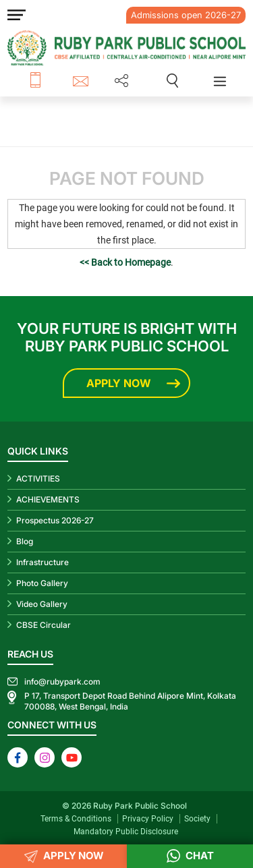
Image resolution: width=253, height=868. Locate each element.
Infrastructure (43, 562)
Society (197, 819)
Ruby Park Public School (140, 806)
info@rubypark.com (83, 81)
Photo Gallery (42, 583)
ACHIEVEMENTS (48, 499)
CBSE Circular (44, 625)
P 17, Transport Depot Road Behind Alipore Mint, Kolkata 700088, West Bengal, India (130, 701)
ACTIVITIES (38, 479)
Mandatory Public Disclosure (126, 832)
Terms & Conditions (76, 819)
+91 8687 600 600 (51, 81)
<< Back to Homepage (125, 262)
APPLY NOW (64, 856)
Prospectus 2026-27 (55, 520)
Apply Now (118, 383)
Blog (25, 541)
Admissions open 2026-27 (186, 15)
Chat (190, 856)
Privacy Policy (148, 819)
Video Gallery (42, 604)
